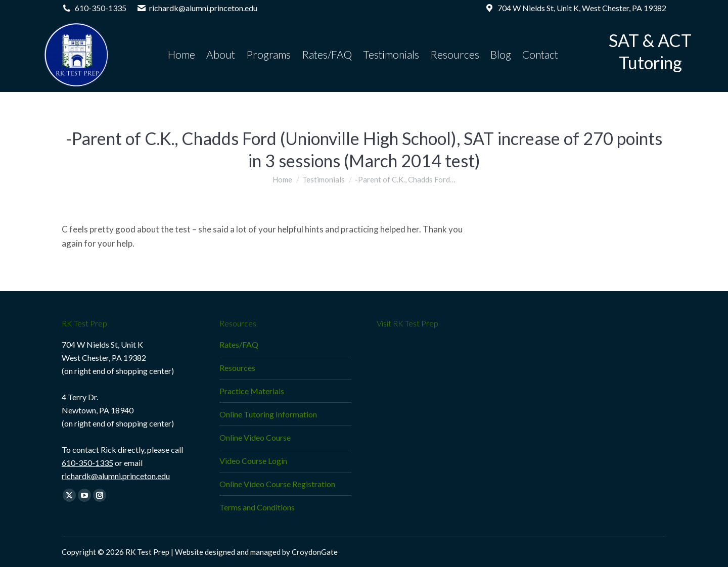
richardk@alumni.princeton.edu (116, 476)
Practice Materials (252, 391)
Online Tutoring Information (268, 414)
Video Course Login (253, 461)
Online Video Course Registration (277, 484)
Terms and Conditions (257, 507)
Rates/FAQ (239, 344)
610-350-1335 (87, 463)
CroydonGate (315, 552)
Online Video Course (255, 437)
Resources (237, 368)
